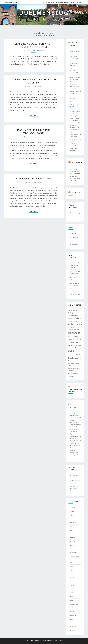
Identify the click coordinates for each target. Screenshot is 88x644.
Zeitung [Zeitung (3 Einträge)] (71, 377)
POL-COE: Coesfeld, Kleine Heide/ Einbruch (74, 415)
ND (71, 581)
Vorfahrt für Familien (34, 178)
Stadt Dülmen (76, 162)
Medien (72, 578)
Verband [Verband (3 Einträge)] (71, 363)
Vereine (72, 612)
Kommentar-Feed (75, 241)
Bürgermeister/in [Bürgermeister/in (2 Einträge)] (72, 315)
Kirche (71, 566)
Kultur (71, 574)
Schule (72, 589)
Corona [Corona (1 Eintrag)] (78, 315)
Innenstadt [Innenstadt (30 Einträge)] (74, 333)
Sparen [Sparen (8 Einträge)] (78, 355)
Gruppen (72, 549)
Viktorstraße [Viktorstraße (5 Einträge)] (72, 366)
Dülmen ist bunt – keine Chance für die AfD (75, 478)
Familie (72, 534)
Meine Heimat (76, 192)
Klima (71, 570)
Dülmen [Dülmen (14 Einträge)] (79, 318)
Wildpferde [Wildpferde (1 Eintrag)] (77, 371)
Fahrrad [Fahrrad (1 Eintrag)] (74, 327)
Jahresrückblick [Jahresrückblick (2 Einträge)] (72, 339)
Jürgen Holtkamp (75, 213)
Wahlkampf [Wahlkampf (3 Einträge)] (72, 368)
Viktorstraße (73, 615)
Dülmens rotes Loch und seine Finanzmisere (75, 489)
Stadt (71, 600)
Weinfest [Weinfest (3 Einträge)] (78, 368)
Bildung (72, 511)
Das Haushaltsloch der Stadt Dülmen (34, 81)
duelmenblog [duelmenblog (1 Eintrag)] (71, 319)
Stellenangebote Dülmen (76, 391)
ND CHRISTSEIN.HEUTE (48, 2)
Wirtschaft (73, 630)
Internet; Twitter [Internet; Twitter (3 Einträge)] (73, 336)
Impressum (80, 2)
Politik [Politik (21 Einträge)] (71, 351)
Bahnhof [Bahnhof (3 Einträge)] (77, 310)
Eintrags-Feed (74, 237)
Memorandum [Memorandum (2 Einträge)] (72, 348)
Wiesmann (73, 623)
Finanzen (72, 541)
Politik (72, 585)
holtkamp (42, 50)
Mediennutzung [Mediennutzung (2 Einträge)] (77, 346)
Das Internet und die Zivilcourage (34, 132)
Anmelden (73, 233)
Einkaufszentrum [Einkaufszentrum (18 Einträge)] (76, 324)
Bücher (72, 2)
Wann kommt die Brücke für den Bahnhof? (75, 265)
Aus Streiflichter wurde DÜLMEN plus (74, 286)
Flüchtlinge (73, 545)
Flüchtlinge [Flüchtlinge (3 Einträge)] (76, 330)
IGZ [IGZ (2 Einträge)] (81, 330)
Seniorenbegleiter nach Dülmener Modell (34, 45)
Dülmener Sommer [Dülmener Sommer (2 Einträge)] (73, 321)
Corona (72, 519)
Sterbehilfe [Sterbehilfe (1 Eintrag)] (76, 361)
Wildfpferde (73, 627)
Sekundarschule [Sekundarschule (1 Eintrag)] (71, 355)
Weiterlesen (34, 115)
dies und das (73, 523)
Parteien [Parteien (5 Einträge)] (78, 348)
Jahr (71, 563)
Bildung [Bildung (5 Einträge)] (71, 313)
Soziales (72, 593)
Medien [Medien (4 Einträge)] (71, 345)
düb (71, 526)
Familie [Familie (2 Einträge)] (78, 327)
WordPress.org (74, 245)
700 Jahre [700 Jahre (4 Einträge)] (71, 310)
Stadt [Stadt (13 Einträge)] (71, 358)
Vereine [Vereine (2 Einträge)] (75, 363)
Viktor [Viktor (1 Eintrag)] (78, 364)
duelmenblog (11, 2)
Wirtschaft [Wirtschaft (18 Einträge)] (73, 374)
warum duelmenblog (62, 2)
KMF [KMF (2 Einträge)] (72, 343)
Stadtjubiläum (74, 604)
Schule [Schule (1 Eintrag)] (76, 352)
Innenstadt (73, 553)
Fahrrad (72, 530)
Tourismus (73, 608)
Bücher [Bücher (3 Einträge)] (75, 313)
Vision (71, 619)
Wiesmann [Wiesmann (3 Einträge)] (71, 371)
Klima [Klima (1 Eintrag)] (69, 343)
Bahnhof (72, 507)
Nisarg (61, 640)
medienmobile (74, 217)
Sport (71, 597)
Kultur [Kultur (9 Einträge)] (75, 343)
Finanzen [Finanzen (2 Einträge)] (70, 330)
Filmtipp (72, 538)
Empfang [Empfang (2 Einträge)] (70, 327)
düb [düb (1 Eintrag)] (74, 319)
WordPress (49, 640)
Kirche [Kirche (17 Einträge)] (79, 339)
